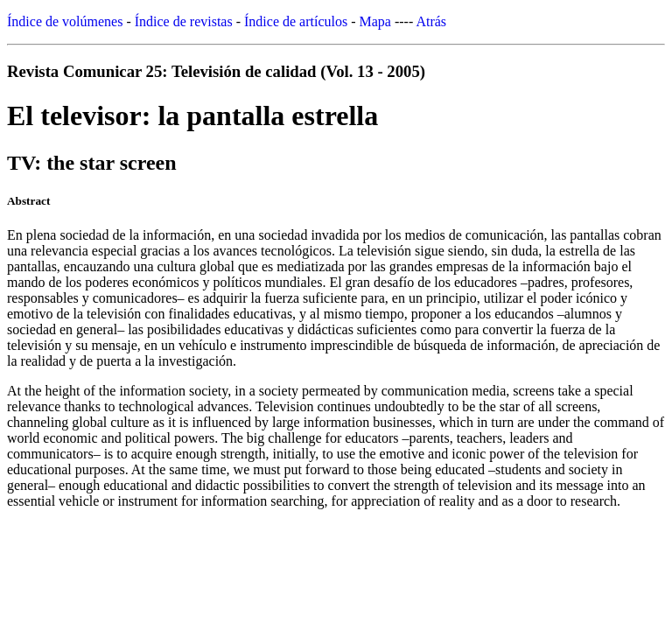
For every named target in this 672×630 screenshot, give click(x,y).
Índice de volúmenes (65, 21)
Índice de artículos (296, 21)
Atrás (431, 21)
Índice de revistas (184, 21)
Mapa (375, 21)
